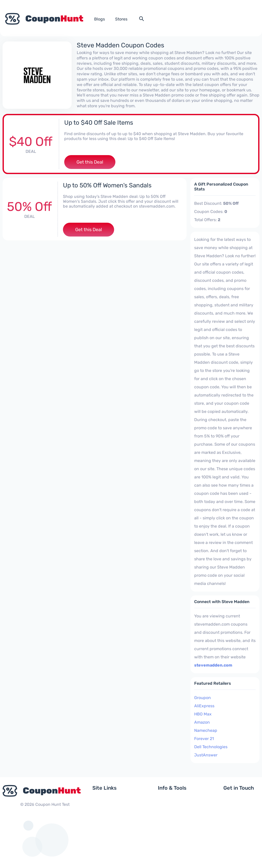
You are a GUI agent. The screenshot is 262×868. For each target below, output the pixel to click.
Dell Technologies (211, 747)
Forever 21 (204, 739)
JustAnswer (206, 755)
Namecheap (206, 730)
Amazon (202, 722)
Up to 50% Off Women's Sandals (107, 185)
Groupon (203, 698)
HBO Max (203, 714)
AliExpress (204, 706)
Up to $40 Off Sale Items (99, 123)
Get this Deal (90, 162)
